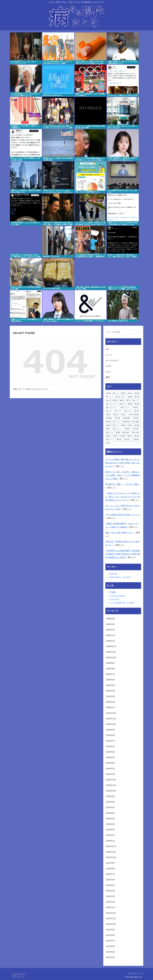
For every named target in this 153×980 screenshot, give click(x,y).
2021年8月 (110, 935)
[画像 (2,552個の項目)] (138, 425)
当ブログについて (135, 973)
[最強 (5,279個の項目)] (115, 400)
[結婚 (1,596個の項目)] (138, 436)
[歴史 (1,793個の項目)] (109, 436)
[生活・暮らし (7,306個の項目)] (121, 397)
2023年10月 (111, 791)
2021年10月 (111, 924)
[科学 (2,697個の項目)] (131, 425)
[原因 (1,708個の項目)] (123, 436)
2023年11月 (111, 785)
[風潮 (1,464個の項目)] (137, 440)
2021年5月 (110, 952)
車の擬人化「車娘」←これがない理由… (123, 484)
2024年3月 (110, 763)
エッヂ (109, 355)
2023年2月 (110, 835)
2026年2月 (110, 635)
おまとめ (113, 574)
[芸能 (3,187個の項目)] (109, 422)
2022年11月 (111, 852)
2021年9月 (110, 930)
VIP (107, 349)
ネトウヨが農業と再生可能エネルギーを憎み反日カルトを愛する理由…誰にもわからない (123, 463)
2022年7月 (110, 874)
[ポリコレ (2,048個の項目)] (110, 433)
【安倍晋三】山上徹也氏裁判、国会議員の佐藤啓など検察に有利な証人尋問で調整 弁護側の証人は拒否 (123, 554)
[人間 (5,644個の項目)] (109, 400)
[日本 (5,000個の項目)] (129, 400)
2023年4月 (110, 824)
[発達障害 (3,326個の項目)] (128, 418)
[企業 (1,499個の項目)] (120, 440)
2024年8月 (110, 735)
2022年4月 (110, 891)
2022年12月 (111, 846)
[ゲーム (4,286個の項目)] (110, 411)
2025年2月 (110, 702)
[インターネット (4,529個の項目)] (113, 408)
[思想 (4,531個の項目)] (138, 404)
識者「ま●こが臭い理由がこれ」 (119, 533)
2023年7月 (110, 807)
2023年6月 (110, 813)
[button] (139, 332)
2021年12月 (111, 913)
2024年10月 (111, 724)
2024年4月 (110, 758)
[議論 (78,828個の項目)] (109, 393)
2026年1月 (110, 641)
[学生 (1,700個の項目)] (130, 436)
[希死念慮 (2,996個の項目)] (127, 422)
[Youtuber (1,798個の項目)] (136, 433)
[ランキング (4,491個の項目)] (126, 408)
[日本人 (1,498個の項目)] (129, 440)
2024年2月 (110, 769)
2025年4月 (110, 691)
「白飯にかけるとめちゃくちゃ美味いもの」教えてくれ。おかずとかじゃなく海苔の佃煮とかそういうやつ (123, 497)
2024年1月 (110, 774)
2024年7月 (110, 741)
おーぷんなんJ (112, 360)
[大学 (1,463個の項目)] (123, 443)
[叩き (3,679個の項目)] (125, 415)
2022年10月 (111, 857)
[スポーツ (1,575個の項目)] (111, 440)
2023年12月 (111, 780)
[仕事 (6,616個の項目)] (138, 397)
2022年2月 (110, 902)
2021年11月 (111, 919)
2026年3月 (110, 630)
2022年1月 (110, 907)
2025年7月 (110, 674)
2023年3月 (110, 830)
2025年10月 (111, 658)
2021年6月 (110, 946)
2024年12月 (111, 713)
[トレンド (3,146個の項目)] (117, 422)
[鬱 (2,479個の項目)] (109, 429)
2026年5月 (110, 619)
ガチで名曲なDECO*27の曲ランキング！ (123, 515)
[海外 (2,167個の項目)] (129, 429)
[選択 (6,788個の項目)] (131, 397)
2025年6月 (110, 680)
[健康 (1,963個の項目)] (118, 433)
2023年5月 (110, 819)
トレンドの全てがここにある (122, 602)
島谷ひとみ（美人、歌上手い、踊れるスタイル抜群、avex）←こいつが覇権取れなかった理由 (123, 475)
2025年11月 (111, 652)
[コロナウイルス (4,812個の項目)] (112, 404)
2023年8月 (110, 802)
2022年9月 (110, 863)
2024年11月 (111, 719)
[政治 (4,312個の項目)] (137, 408)
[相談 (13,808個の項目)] (138, 393)
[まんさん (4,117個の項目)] (129, 411)
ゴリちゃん (114, 599)
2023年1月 (110, 841)
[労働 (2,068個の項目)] (137, 429)
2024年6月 (110, 746)
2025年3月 (110, 696)
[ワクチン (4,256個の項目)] (119, 411)
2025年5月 (110, 685)
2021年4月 (110, 957)
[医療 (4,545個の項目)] (131, 404)
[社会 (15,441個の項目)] (131, 393)
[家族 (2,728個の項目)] (124, 425)
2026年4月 (110, 624)
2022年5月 (110, 885)
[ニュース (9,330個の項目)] (110, 397)
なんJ (108, 372)
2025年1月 (110, 707)
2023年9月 (110, 796)
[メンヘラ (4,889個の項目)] (137, 400)
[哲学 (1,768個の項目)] (116, 436)
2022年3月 (110, 896)
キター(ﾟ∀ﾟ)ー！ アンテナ (120, 577)
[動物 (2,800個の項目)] (109, 425)
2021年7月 (110, 941)
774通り (113, 592)
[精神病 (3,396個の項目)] (110, 418)
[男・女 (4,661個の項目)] (123, 404)
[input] (123, 332)
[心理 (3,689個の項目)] (117, 415)
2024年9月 (110, 730)
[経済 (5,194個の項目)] (122, 400)
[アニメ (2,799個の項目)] (116, 425)
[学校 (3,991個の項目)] (109, 415)
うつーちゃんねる (117, 596)
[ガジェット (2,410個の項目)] (118, 429)
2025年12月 (111, 646)
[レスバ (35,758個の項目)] (116, 393)
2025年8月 (110, 669)
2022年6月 (110, 880)
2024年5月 (110, 752)
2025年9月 (110, 663)
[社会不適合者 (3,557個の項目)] (135, 415)
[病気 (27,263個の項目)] (124, 393)
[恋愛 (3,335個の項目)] (119, 418)
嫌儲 (108, 377)
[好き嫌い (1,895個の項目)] (127, 433)
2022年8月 (110, 869)
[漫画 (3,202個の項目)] (137, 418)
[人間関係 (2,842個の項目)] (136, 422)
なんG (108, 366)
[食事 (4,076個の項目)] (137, 411)
